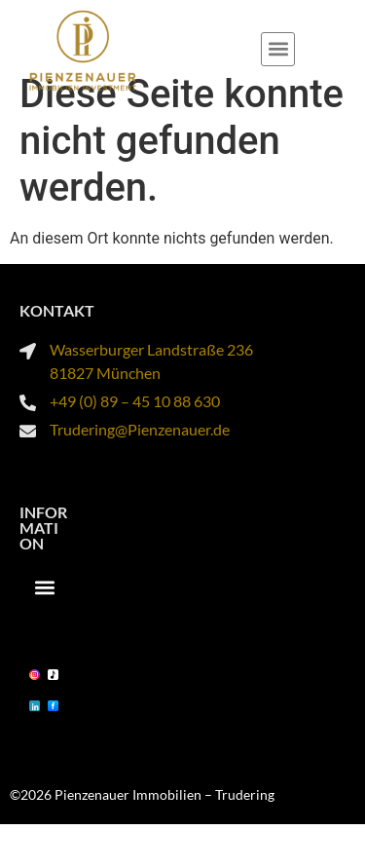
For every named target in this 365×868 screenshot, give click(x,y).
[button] (278, 49)
